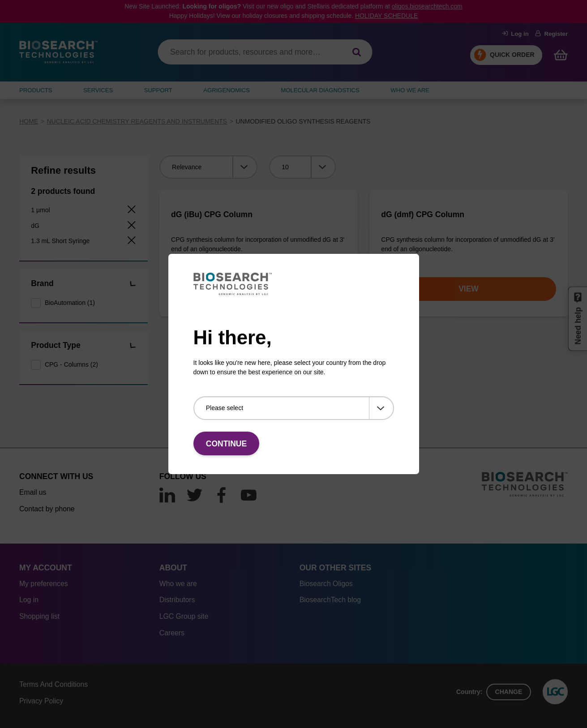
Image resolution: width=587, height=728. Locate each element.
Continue (226, 444)
